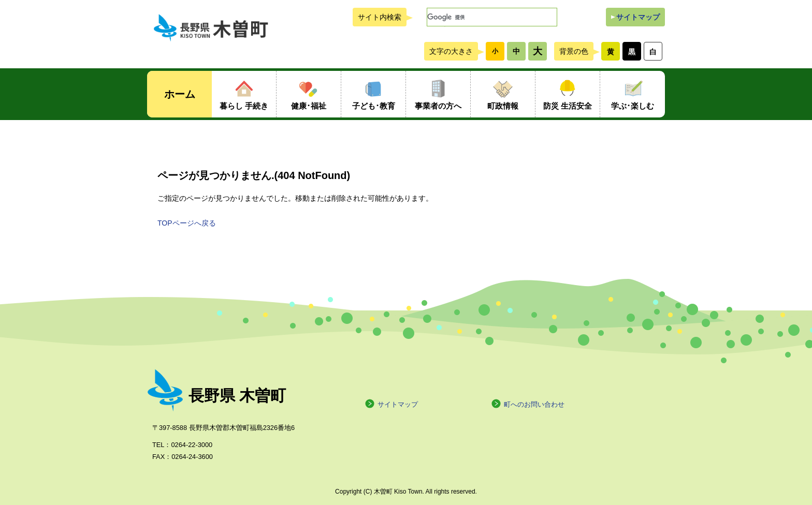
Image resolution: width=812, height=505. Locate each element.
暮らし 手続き (244, 106)
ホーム (180, 94)
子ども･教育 (374, 106)
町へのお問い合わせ (528, 404)
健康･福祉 (309, 106)
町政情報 (503, 106)
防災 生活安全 (568, 106)
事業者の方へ (438, 106)
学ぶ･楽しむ (633, 106)
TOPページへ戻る (187, 223)
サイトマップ (638, 17)
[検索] (492, 17)
